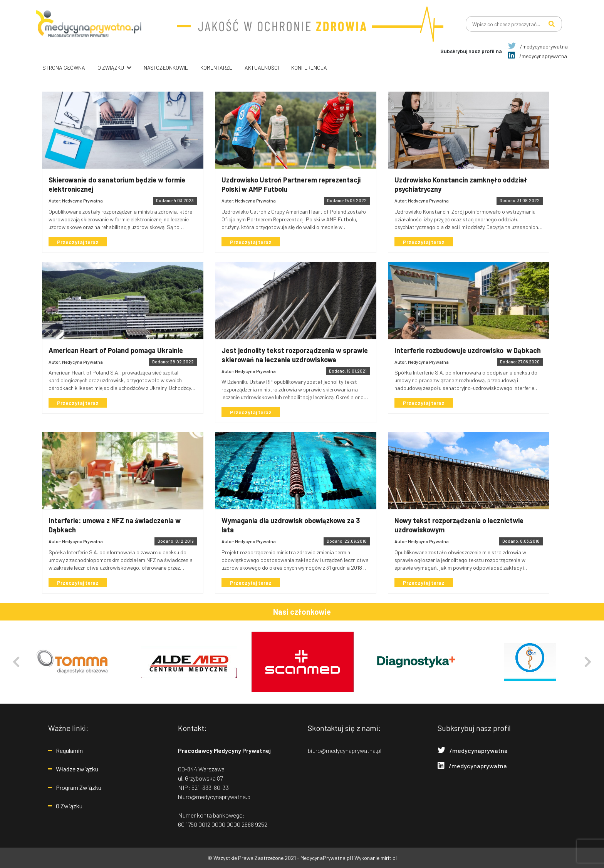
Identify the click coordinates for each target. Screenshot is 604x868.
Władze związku (77, 769)
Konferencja (309, 68)
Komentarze (216, 68)
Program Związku (79, 787)
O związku (111, 68)
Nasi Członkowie (166, 68)
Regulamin (69, 750)
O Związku (69, 806)
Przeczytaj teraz (79, 242)
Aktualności (262, 68)
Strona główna (64, 68)
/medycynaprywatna (538, 46)
